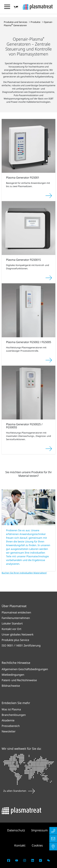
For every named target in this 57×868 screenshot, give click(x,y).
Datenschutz (16, 830)
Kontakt (20, 845)
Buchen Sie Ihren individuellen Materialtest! (24, 573)
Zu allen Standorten (19, 791)
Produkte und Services (16, 22)
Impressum (40, 830)
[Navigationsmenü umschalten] (7, 7)
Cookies (37, 845)
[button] (16, 7)
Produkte (36, 22)
